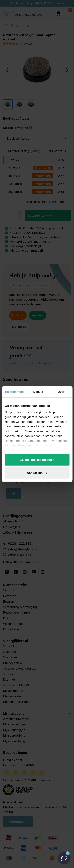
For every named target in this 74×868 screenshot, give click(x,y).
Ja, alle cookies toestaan (37, 460)
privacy (45, 445)
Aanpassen (37, 473)
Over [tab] (61, 392)
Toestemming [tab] (14, 392)
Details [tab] (38, 392)
